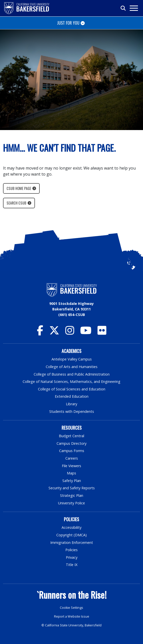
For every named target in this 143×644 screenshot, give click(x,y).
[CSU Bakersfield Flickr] (102, 333)
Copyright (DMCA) (71, 535)
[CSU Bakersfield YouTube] (86, 333)
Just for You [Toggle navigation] (68, 23)
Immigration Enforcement (72, 542)
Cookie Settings (71, 608)
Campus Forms (72, 451)
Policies (71, 550)
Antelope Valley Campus (72, 359)
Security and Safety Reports (72, 488)
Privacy (72, 557)
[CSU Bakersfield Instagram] (70, 333)
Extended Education (72, 396)
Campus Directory (71, 443)
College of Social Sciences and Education (72, 389)
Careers (72, 458)
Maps (71, 473)
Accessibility (71, 527)
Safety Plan (72, 481)
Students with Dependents (72, 411)
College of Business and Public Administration (72, 374)
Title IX (72, 565)
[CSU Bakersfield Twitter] (54, 333)
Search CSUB (16, 203)
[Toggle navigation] (134, 8)
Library (71, 404)
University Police (71, 503)
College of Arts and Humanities (72, 367)
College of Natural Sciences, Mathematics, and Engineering (71, 381)
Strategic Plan (72, 495)
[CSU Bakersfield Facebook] (40, 333)
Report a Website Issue (72, 616)
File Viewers (71, 466)
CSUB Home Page (19, 188)
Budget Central (71, 436)
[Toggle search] (123, 8)
